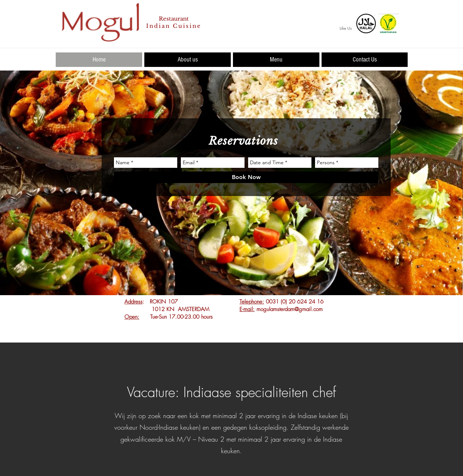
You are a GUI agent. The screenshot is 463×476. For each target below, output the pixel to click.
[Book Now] (246, 177)
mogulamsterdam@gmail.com (290, 309)
